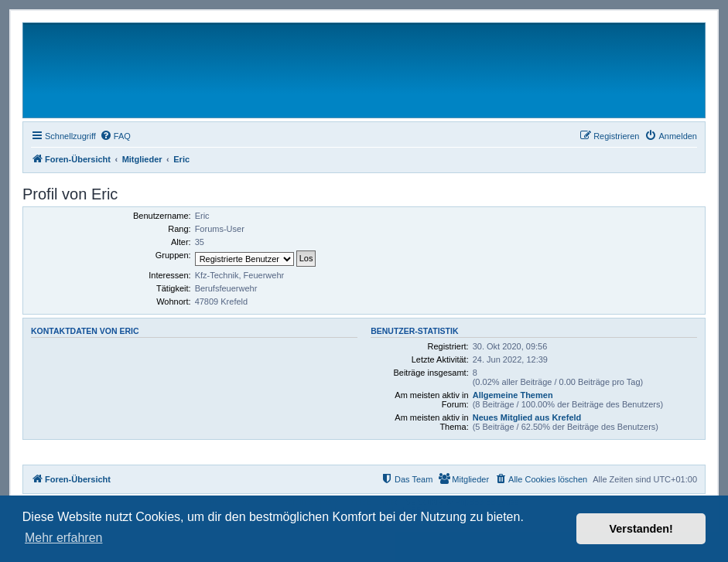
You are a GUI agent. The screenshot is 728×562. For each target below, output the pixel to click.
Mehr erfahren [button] (64, 538)
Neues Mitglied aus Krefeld (527, 417)
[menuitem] (115, 136)
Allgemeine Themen (513, 395)
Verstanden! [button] (641, 529)
